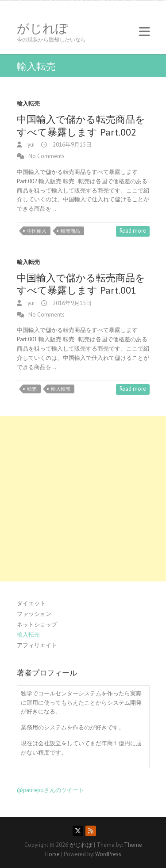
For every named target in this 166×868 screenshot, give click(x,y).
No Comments (46, 156)
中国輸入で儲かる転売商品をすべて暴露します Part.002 (81, 126)
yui (30, 145)
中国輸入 (37, 231)
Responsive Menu (144, 32)
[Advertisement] (83, 499)
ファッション (34, 614)
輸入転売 (28, 104)
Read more (133, 231)
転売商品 (70, 231)
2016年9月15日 (71, 145)
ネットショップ (37, 625)
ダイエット (31, 603)
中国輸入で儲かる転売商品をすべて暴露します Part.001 (81, 284)
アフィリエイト (37, 645)
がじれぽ (42, 28)
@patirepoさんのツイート (50, 790)
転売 (32, 389)
